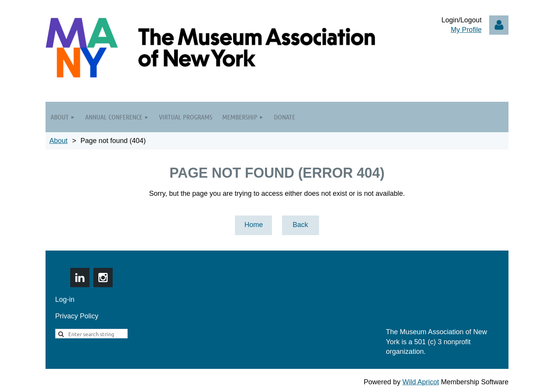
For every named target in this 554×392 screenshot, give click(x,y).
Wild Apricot (421, 382)
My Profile (466, 30)
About (58, 141)
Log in (499, 25)
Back (300, 225)
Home (253, 225)
